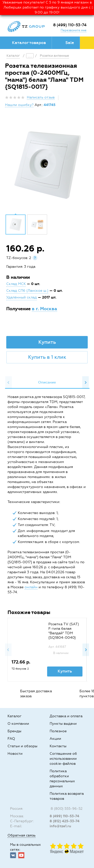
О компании (18, 724)
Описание (47, 382)
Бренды (14, 731)
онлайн (31, 587)
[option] (47, 164)
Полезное (58, 731)
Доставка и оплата (66, 716)
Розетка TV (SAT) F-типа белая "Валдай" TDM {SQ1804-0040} (64, 631)
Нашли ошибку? (19, 105)
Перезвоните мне (74, 30)
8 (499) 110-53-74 (70, 25)
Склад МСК (16, 284)
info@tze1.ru (60, 826)
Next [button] (85, 382)
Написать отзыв (41, 97)
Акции (55, 739)
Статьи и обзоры (22, 746)
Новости (15, 754)
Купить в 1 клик (47, 357)
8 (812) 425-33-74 (65, 821)
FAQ (11, 739)
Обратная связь (22, 835)
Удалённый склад (22, 297)
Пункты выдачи (63, 724)
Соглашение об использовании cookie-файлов (63, 759)
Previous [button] (9, 382)
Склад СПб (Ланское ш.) (27, 291)
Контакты (58, 746)
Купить (47, 342)
